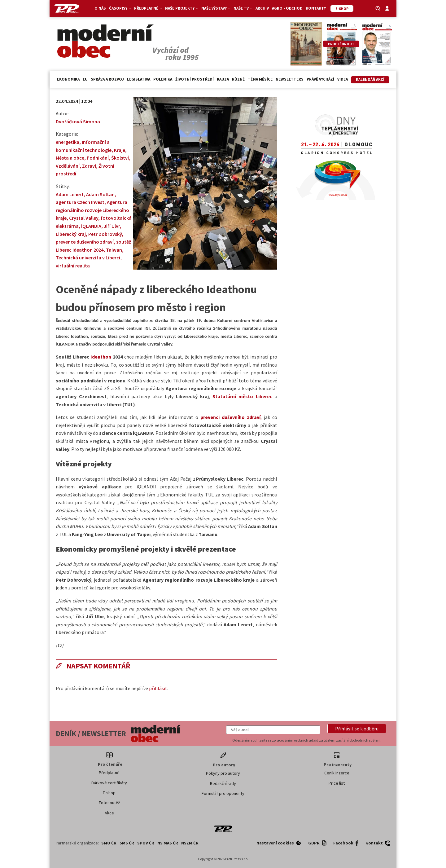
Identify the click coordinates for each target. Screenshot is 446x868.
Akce (109, 813)
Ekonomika (68, 79)
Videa (343, 79)
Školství (120, 158)
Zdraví (89, 166)
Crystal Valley (84, 218)
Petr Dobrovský (105, 234)
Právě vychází (320, 79)
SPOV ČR (146, 843)
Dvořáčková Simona (78, 121)
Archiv (262, 8)
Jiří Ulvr (112, 226)
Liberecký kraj (71, 234)
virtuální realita (73, 266)
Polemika (163, 79)
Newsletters (290, 79)
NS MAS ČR (168, 843)
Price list (337, 783)
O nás (100, 8)
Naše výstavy (216, 8)
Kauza (223, 79)
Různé (238, 79)
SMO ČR (109, 843)
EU (85, 79)
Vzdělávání (68, 166)
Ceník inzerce (337, 773)
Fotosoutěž (109, 803)
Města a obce (70, 158)
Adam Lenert (70, 194)
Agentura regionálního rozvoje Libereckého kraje (92, 210)
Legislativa (139, 79)
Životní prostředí (195, 79)
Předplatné (148, 8)
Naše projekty (182, 8)
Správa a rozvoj (107, 79)
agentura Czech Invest (80, 202)
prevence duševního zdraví (85, 242)
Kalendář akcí (370, 79)
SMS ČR (127, 843)
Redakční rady (223, 783)
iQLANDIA (91, 226)
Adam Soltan (100, 194)
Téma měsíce (260, 79)
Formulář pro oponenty (223, 793)
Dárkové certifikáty (109, 783)
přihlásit (158, 688)
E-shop (109, 793)
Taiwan (114, 250)
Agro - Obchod (287, 8)
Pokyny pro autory (223, 773)
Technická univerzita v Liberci (88, 258)
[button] (357, 729)
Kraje (120, 150)
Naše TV (243, 8)
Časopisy (120, 8)
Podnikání (98, 158)
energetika (68, 142)
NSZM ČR (190, 843)
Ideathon (101, 357)
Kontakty (316, 8)
